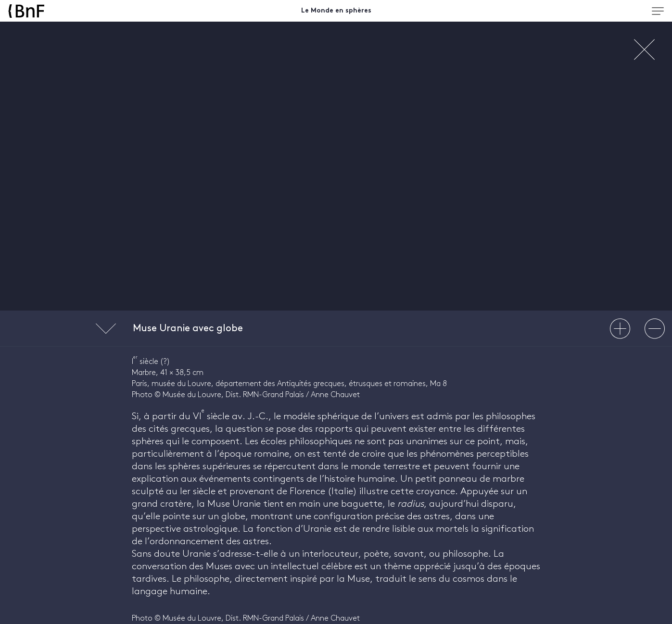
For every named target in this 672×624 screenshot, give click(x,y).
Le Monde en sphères (336, 11)
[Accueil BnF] (90, 11)
